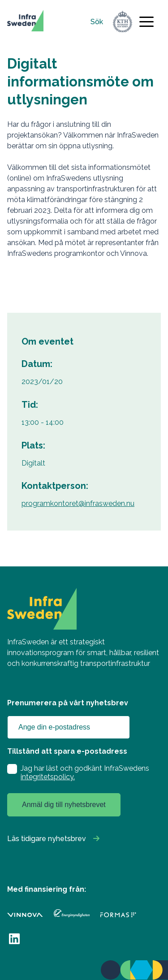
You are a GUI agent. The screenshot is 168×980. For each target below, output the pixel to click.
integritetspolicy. (48, 777)
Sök (97, 22)
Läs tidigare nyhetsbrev (47, 839)
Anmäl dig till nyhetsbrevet (64, 805)
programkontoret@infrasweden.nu (78, 503)
